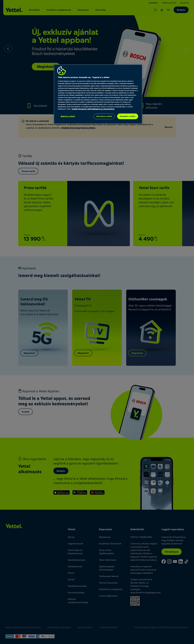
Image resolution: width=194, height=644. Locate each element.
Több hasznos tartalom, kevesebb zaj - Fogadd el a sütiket (84, 77)
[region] (98, 94)
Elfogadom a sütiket (128, 116)
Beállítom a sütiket (68, 116)
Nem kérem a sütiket (104, 116)
